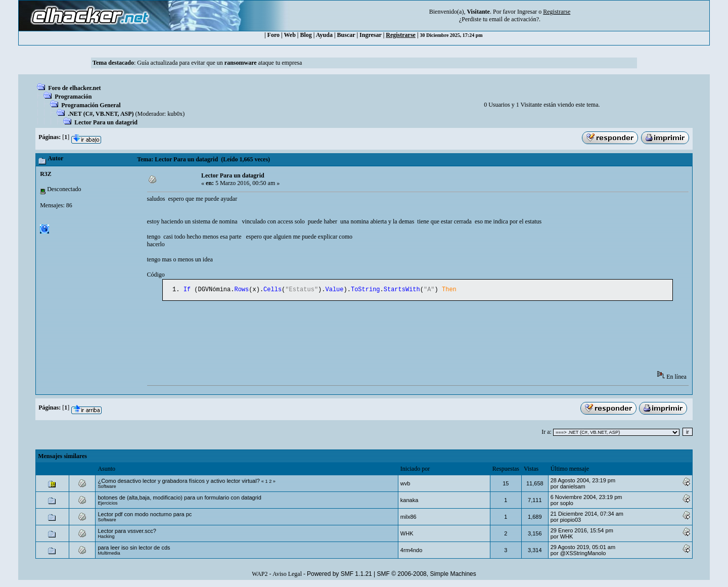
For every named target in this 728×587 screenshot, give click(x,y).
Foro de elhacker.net (74, 88)
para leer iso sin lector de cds (134, 549)
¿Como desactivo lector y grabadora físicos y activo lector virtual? (178, 482)
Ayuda (324, 35)
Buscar (346, 35)
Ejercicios (107, 504)
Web (290, 35)
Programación (73, 97)
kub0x (175, 114)
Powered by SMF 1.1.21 (339, 575)
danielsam (573, 487)
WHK (407, 534)
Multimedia (109, 554)
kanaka (409, 501)
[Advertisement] (331, 340)
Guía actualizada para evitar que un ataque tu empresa (219, 63)
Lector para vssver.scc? (127, 532)
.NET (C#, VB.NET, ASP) (101, 114)
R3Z (46, 174)
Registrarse (401, 35)
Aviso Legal (287, 575)
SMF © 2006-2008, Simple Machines (427, 575)
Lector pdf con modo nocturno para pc (145, 515)
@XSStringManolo (583, 554)
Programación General (91, 105)
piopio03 (571, 521)
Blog (306, 35)
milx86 (408, 518)
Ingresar (527, 12)
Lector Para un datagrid (106, 122)
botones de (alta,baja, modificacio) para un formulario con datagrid (179, 499)
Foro (274, 35)
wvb (405, 484)
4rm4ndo (411, 551)
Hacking (106, 537)
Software (107, 487)
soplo (567, 504)
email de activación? (514, 19)
